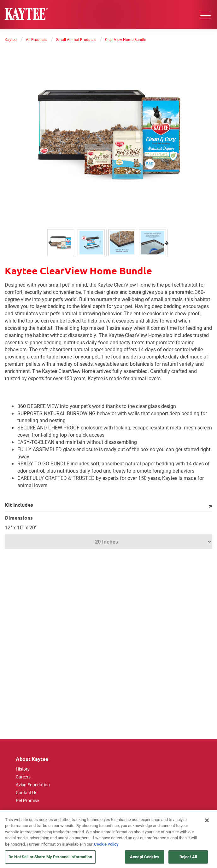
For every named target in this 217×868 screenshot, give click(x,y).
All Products (36, 39)
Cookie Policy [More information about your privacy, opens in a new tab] (106, 844)
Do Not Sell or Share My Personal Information (50, 857)
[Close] (207, 820)
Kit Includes (19, 505)
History (23, 769)
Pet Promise (27, 800)
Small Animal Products (76, 39)
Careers (23, 777)
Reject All (188, 857)
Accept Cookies (145, 857)
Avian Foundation (33, 785)
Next (167, 243)
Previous (50, 243)
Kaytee (11, 39)
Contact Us (26, 792)
